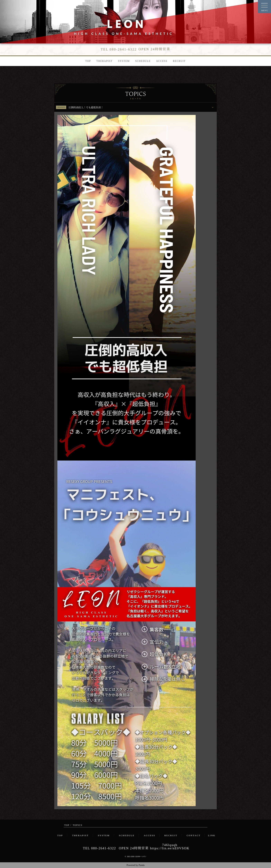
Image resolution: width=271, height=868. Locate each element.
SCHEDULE (143, 61)
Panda (142, 865)
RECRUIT (179, 61)
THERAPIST (104, 61)
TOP (88, 61)
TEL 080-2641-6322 (100, 848)
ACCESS (162, 61)
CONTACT (194, 836)
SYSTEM (124, 61)
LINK (212, 836)
